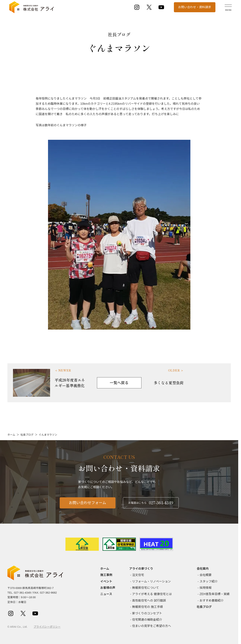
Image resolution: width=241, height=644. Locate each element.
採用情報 (206, 588)
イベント (106, 581)
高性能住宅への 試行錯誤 (149, 601)
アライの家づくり (141, 569)
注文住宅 (138, 575)
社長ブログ (27, 435)
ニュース (106, 594)
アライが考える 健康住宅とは (152, 594)
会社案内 (203, 569)
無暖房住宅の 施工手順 (148, 607)
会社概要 (206, 575)
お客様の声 (108, 588)
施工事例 (106, 575)
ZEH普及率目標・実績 (215, 594)
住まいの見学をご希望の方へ (152, 626)
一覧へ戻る (119, 383)
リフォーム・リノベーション (152, 581)
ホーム (11, 435)
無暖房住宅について (146, 588)
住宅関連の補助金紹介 (147, 620)
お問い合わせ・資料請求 (195, 7)
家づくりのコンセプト (147, 613)
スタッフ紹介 (209, 581)
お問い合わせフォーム (88, 506)
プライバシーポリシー (47, 627)
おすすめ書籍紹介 (212, 601)
